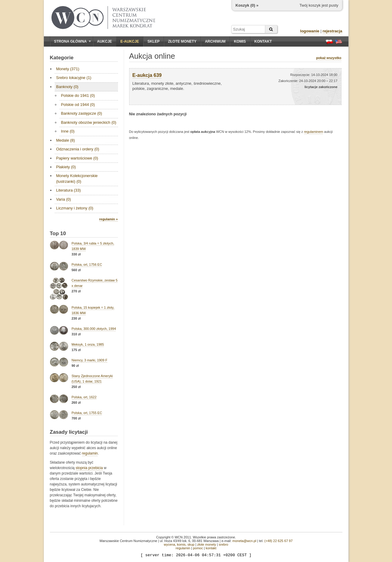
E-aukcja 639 (147, 75)
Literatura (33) (69, 190)
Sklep (153, 41)
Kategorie (62, 58)
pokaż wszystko (329, 58)
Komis (240, 41)
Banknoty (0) (67, 87)
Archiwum (215, 41)
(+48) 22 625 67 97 (278, 541)
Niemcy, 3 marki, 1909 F (90, 360)
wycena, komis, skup (179, 544)
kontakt (211, 548)
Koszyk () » (247, 5)
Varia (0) (64, 199)
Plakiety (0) (66, 167)
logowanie (310, 31)
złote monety (207, 544)
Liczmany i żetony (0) (75, 208)
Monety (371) (68, 69)
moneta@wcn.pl (244, 541)
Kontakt (263, 41)
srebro (223, 544)
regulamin (90, 453)
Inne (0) (68, 131)
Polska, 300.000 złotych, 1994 (94, 329)
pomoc (198, 548)
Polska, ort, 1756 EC (87, 265)
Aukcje (105, 41)
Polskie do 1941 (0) (78, 95)
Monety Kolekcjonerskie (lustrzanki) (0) (77, 178)
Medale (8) (66, 140)
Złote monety (182, 41)
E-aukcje (130, 41)
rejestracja (332, 31)
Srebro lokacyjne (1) (74, 78)
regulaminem (314, 132)
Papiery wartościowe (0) (77, 158)
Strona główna (73, 41)
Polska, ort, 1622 (84, 397)
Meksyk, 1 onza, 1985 (88, 344)
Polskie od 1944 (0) (78, 105)
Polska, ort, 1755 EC (87, 413)
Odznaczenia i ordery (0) (78, 149)
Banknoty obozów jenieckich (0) (89, 122)
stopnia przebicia (89, 468)
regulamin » (109, 219)
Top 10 (58, 233)
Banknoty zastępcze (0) (82, 113)
